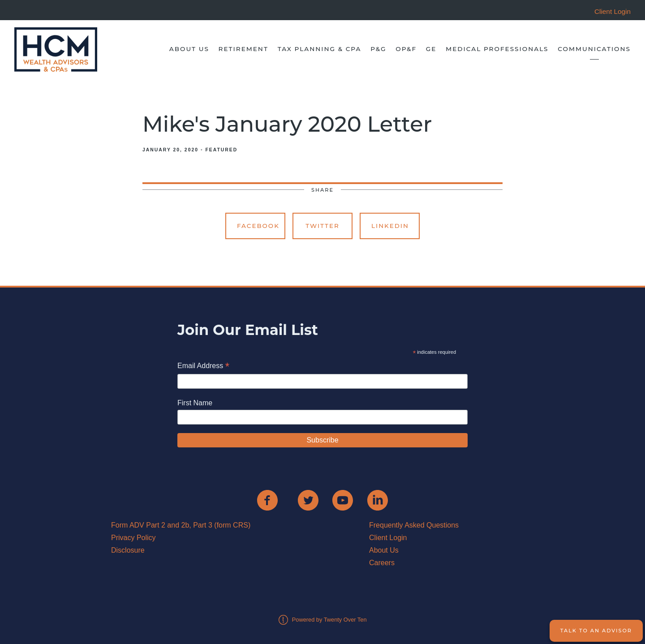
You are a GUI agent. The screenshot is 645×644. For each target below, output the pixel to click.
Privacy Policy (133, 538)
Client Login (388, 538)
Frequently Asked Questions (414, 525)
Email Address (203, 367)
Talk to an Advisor (596, 631)
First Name (195, 403)
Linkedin (390, 226)
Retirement (243, 49)
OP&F (406, 49)
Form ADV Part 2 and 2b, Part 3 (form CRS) (181, 525)
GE (431, 49)
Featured (221, 150)
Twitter (322, 226)
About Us (189, 49)
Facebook (258, 226)
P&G (378, 49)
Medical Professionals (497, 49)
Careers (382, 563)
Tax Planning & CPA (320, 49)
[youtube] (343, 500)
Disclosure (128, 550)
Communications (594, 49)
